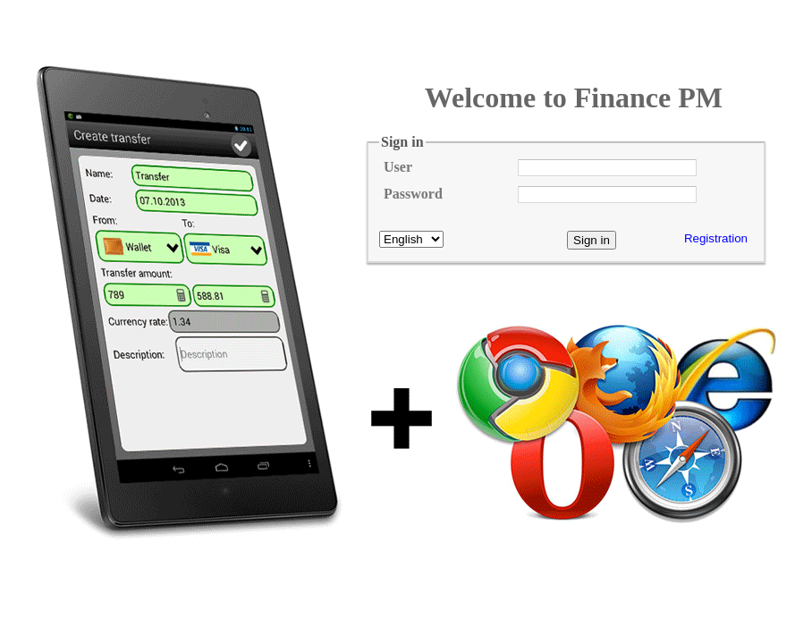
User (398, 167)
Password (413, 194)
